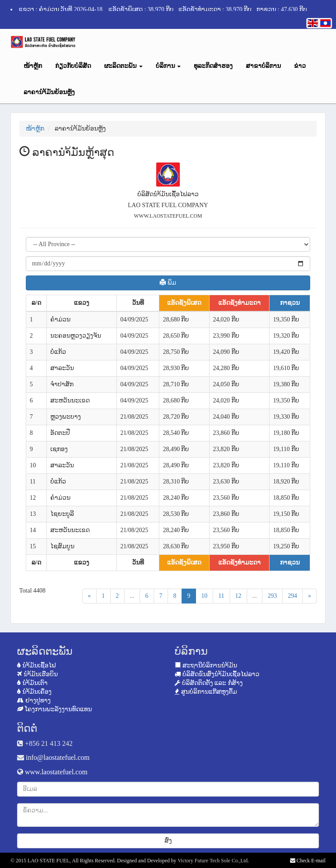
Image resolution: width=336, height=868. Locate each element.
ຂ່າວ (300, 66)
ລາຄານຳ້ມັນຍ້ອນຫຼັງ (49, 92)
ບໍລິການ (168, 66)
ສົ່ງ (168, 841)
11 (221, 596)
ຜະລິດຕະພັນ (123, 66)
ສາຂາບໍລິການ (263, 66)
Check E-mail (308, 861)
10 (204, 596)
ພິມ (168, 282)
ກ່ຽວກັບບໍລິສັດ (73, 66)
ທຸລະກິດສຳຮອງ (213, 66)
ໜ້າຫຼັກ (33, 66)
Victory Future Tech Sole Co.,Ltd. (213, 861)
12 (238, 596)
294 (292, 596)
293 (272, 596)
